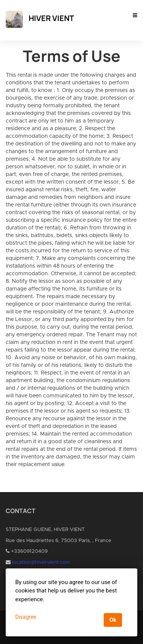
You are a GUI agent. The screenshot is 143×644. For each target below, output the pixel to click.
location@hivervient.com (41, 562)
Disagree (26, 617)
